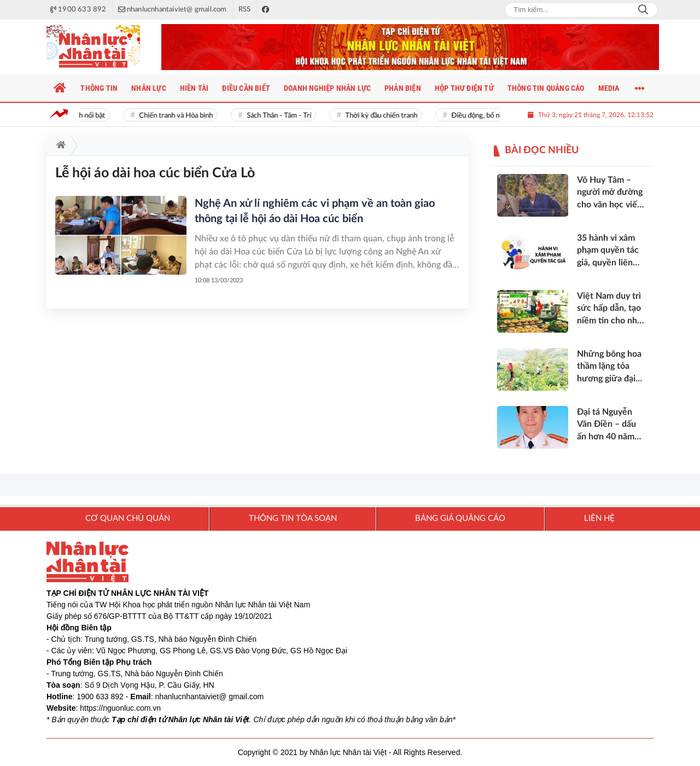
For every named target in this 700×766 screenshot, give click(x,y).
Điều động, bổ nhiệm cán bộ (496, 116)
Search (643, 10)
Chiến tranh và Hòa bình (178, 116)
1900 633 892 (100, 697)
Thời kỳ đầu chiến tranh (383, 116)
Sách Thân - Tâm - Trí (281, 116)
